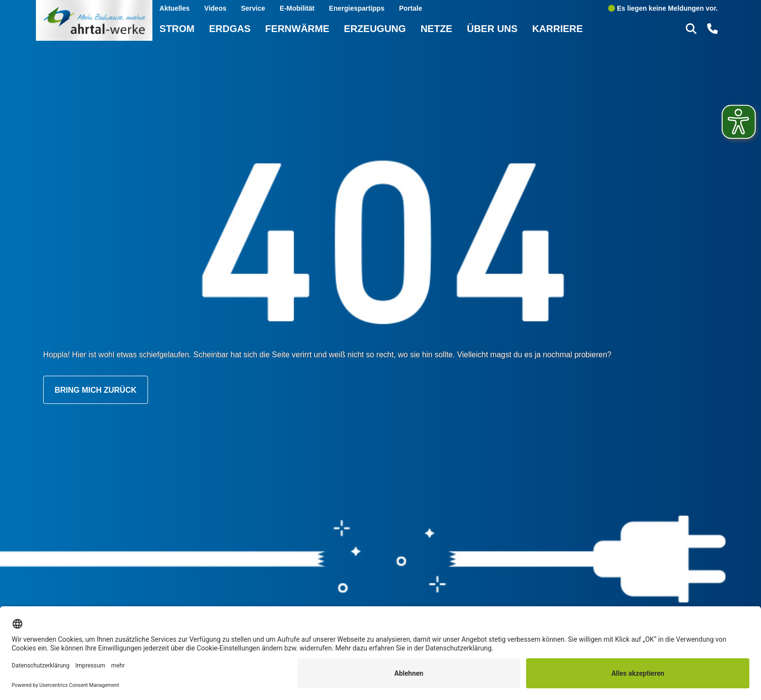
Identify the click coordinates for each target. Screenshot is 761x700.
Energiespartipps (357, 8)
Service (253, 8)
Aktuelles (175, 8)
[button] (693, 28)
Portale (410, 8)
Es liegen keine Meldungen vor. (663, 8)
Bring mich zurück (95, 390)
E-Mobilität (297, 8)
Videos (215, 8)
